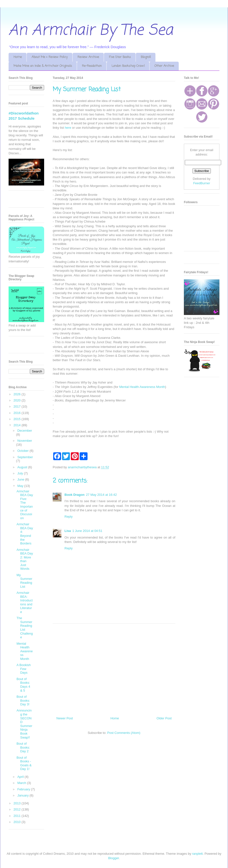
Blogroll (146, 57)
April (21, 777)
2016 (18, 413)
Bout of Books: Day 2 (23, 747)
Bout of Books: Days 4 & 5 (23, 685)
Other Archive (164, 66)
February (24, 789)
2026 (18, 394)
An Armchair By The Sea (91, 31)
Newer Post (65, 718)
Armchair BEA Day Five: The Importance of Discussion (25, 505)
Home (18, 57)
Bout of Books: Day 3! (23, 700)
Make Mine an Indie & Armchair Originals (43, 66)
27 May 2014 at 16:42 (101, 495)
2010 (18, 822)
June (21, 479)
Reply (69, 517)
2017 (18, 406)
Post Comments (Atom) (124, 733)
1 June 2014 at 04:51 (87, 531)
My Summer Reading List (24, 581)
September (25, 457)
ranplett (197, 854)
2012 (18, 809)
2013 (18, 803)
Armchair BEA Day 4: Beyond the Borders (25, 534)
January (24, 795)
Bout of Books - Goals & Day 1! (24, 763)
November (25, 441)
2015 (18, 419)
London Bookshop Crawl (128, 66)
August (23, 467)
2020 (18, 400)
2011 (18, 816)
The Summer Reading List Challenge (25, 628)
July (21, 473)
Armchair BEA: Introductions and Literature (25, 602)
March (22, 783)
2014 (18, 425)
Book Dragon (75, 495)
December (25, 431)
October (24, 451)
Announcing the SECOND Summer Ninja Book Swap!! (24, 724)
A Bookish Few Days (24, 669)
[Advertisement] (114, 668)
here (68, 128)
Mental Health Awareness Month (142, 387)
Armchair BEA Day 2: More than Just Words (25, 559)
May (21, 486)
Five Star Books (120, 57)
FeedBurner (202, 183)
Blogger (114, 858)
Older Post (164, 718)
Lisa (68, 531)
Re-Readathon (92, 66)
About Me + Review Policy (50, 57)
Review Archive (88, 57)
